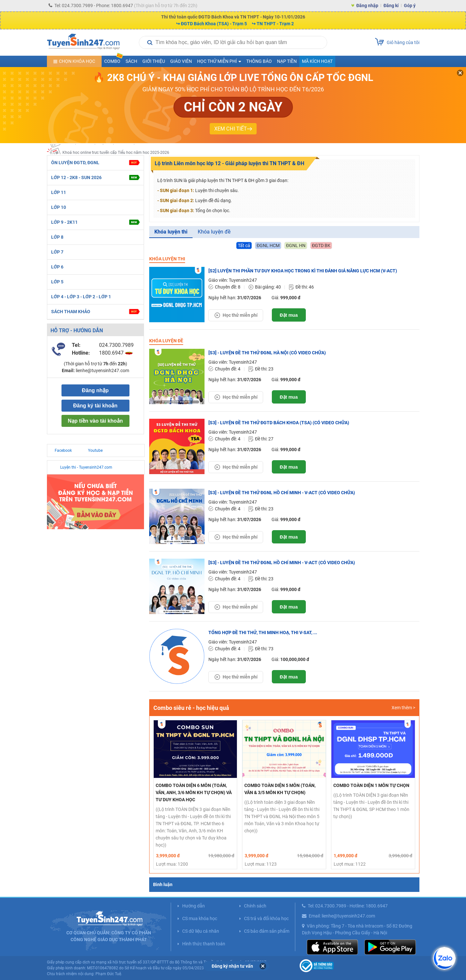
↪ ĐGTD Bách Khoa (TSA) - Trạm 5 (211, 24)
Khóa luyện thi (171, 232)
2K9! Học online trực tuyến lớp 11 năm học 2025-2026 (110, 149)
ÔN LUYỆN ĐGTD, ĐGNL (95, 163)
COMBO (114, 60)
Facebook (63, 450)
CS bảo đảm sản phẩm (267, 931)
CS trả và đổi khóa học (266, 918)
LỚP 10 (59, 207)
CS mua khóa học (200, 918)
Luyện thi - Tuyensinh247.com (86, 467)
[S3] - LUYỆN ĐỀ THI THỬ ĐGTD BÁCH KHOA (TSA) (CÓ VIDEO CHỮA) (279, 423)
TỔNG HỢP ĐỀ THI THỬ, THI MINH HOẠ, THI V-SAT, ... (263, 632)
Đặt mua (289, 315)
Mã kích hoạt (317, 61)
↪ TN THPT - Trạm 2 (273, 24)
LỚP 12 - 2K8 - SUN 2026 (95, 178)
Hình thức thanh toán (204, 944)
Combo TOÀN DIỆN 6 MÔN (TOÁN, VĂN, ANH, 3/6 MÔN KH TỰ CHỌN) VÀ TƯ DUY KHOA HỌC (194, 792)
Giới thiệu (154, 61)
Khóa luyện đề (214, 232)
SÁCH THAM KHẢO (95, 312)
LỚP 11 (59, 192)
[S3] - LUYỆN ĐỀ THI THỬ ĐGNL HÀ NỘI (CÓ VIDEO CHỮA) (267, 353)
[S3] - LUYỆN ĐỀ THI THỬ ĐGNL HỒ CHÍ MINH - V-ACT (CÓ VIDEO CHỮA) (282, 493)
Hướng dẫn (194, 906)
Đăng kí (391, 6)
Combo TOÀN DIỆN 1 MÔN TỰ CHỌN (371, 785)
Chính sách (255, 906)
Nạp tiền (287, 61)
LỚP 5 (57, 282)
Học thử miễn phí (240, 315)
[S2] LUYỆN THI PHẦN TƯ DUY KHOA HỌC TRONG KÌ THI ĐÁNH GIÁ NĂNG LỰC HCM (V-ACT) (303, 271)
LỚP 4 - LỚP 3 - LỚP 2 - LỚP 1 (81, 297)
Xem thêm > (403, 708)
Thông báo (259, 61)
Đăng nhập (367, 6)
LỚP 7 (57, 252)
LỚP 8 (57, 237)
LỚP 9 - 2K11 (95, 222)
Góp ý (410, 6)
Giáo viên (181, 61)
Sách (131, 61)
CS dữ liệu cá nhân (201, 931)
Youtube (95, 450)
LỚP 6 (57, 267)
